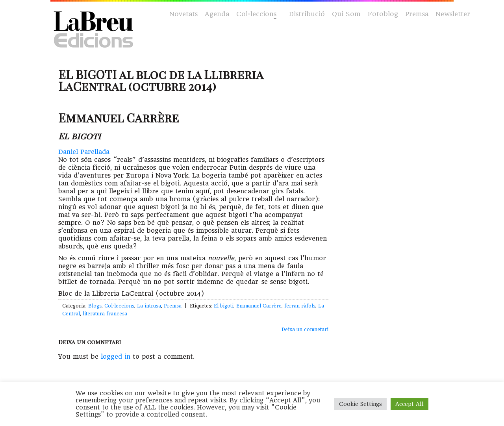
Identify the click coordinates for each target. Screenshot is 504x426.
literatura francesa (105, 314)
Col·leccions (256, 14)
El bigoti (224, 306)
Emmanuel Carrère (259, 306)
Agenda (217, 14)
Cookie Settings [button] (360, 404)
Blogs (95, 306)
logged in (116, 357)
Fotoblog (383, 14)
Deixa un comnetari (305, 330)
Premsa (417, 14)
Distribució (307, 14)
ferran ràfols (300, 306)
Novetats (183, 14)
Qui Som (346, 14)
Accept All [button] (409, 404)
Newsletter (453, 14)
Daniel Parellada (84, 152)
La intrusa (149, 306)
